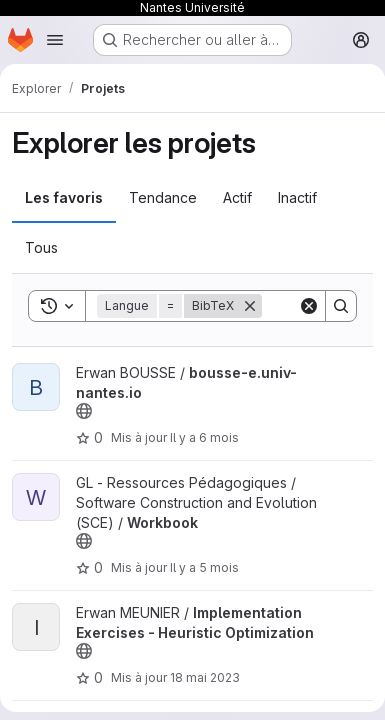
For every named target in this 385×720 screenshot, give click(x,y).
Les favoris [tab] (64, 197)
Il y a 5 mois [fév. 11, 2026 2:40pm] (204, 567)
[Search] (341, 306)
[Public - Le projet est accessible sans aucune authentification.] (84, 411)
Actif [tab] (237, 197)
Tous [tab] (41, 247)
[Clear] (309, 306)
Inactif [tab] (297, 197)
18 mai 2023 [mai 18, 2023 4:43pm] (205, 677)
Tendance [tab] (163, 197)
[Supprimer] (250, 306)
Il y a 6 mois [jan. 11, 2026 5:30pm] (204, 437)
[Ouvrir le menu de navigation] (55, 40)
